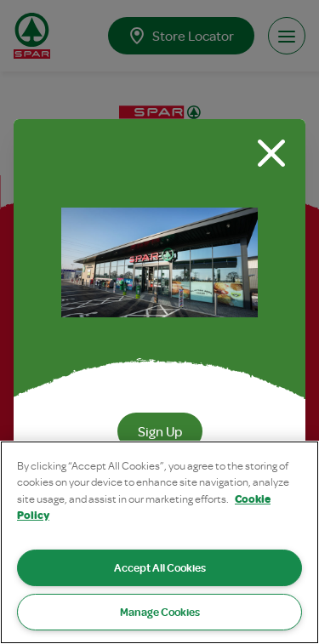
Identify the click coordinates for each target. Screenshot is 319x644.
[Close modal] (271, 153)
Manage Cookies (160, 612)
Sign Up (160, 431)
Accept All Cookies (160, 567)
